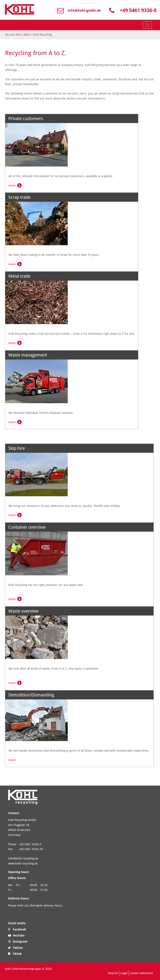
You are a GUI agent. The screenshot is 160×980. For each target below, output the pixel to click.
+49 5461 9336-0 (138, 10)
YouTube (16, 935)
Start (27, 35)
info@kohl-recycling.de (23, 858)
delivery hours (53, 905)
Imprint (113, 973)
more (12, 185)
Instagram (18, 941)
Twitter (16, 948)
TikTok (15, 954)
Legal (124, 973)
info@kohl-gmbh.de (84, 10)
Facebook (17, 929)
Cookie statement (141, 973)
